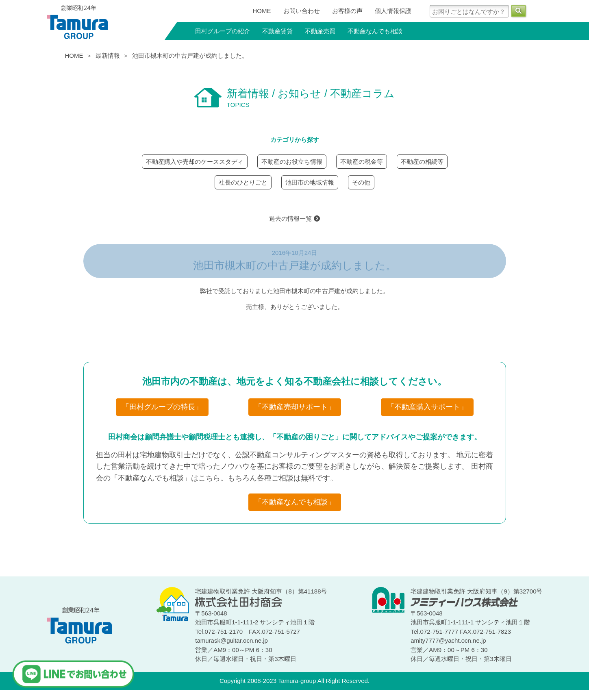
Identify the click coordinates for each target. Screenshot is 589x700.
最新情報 (108, 55)
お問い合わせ (302, 11)
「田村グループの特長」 (162, 407)
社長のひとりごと (243, 182)
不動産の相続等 (422, 162)
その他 (361, 182)
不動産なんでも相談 (375, 31)
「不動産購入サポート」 (427, 407)
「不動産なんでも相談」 (295, 502)
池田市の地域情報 (310, 182)
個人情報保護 (393, 11)
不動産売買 (320, 31)
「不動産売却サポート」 (295, 407)
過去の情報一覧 (294, 218)
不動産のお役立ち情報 (292, 162)
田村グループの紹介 (223, 31)
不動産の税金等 (362, 162)
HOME (262, 11)
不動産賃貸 (277, 31)
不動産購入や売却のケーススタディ (195, 162)
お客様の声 (347, 11)
